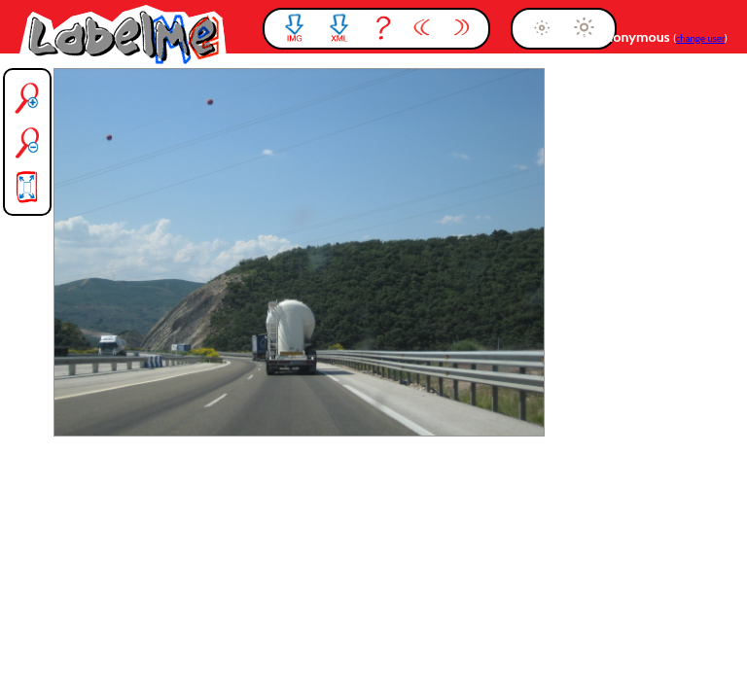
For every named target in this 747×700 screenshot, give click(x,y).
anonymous (636, 37)
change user (700, 38)
